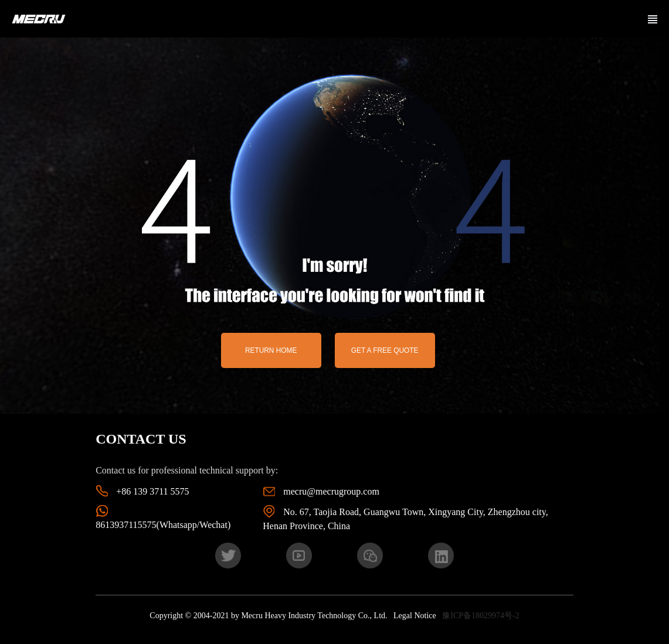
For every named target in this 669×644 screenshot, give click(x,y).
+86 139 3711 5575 (152, 491)
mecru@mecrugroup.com (331, 491)
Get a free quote (385, 350)
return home (271, 350)
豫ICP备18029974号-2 (480, 616)
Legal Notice (415, 616)
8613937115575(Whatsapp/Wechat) (163, 525)
